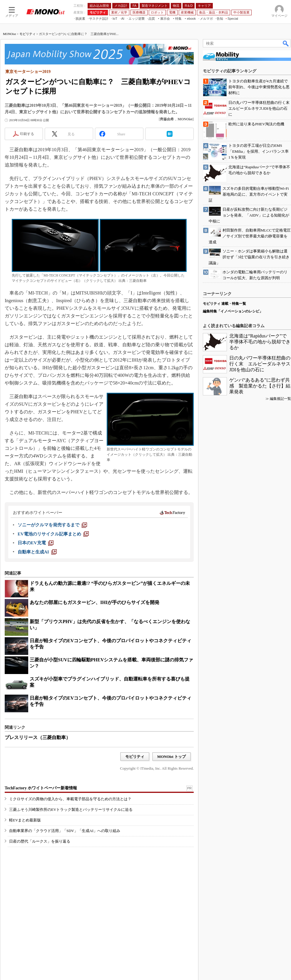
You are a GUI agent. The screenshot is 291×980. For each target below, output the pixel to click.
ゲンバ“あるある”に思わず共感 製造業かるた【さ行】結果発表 (260, 386)
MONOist (9, 34)
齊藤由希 (167, 119)
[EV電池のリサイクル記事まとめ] (53, 534)
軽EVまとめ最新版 (25, 820)
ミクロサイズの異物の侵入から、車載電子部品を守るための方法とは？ (70, 799)
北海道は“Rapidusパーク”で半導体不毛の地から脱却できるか (260, 342)
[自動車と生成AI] (37, 552)
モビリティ (27, 34)
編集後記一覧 (280, 399)
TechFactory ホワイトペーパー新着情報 (41, 788)
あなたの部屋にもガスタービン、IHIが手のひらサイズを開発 (95, 602)
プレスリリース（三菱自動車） (38, 737)
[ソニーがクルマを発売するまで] (52, 525)
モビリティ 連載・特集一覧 (224, 304)
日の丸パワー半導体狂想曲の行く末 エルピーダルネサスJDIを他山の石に (260, 364)
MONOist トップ (172, 757)
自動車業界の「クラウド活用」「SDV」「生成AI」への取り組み (65, 831)
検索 (286, 43)
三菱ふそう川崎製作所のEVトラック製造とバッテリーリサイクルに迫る (71, 810)
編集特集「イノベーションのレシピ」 (233, 311)
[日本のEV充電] (36, 543)
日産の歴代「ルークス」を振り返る (40, 841)
